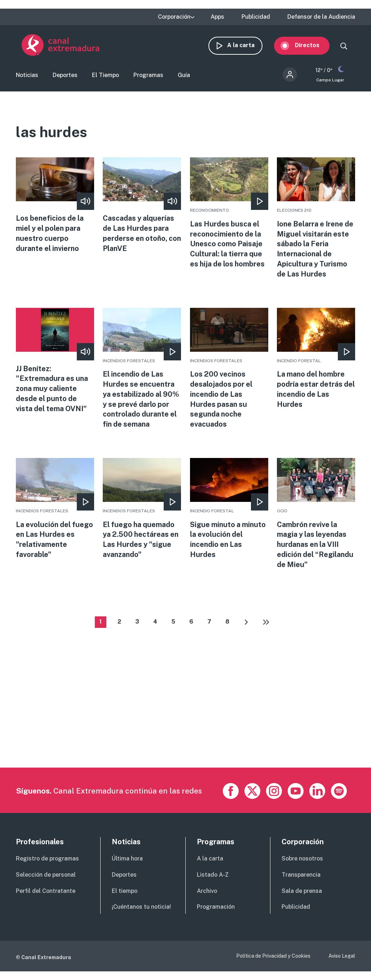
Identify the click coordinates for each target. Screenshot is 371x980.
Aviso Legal (342, 960)
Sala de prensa (302, 894)
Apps (217, 17)
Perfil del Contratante (46, 894)
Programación (216, 911)
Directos (313, 46)
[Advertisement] (185, 721)
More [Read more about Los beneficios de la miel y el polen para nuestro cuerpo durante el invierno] (55, 208)
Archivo (207, 894)
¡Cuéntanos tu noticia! (141, 911)
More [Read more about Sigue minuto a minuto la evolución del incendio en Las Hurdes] (229, 513)
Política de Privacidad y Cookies (273, 960)
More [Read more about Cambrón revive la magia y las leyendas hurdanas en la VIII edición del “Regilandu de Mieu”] (316, 518)
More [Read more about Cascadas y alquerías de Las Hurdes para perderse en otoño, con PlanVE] (142, 208)
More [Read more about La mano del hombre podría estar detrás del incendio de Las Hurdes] (316, 362)
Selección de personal (46, 879)
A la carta (247, 46)
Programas (148, 77)
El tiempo (125, 894)
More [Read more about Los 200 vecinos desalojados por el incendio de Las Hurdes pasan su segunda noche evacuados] (229, 372)
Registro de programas (47, 862)
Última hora (127, 862)
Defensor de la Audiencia (321, 17)
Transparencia (301, 879)
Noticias (27, 77)
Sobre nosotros (302, 862)
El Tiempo (105, 77)
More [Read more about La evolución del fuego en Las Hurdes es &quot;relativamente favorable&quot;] (55, 513)
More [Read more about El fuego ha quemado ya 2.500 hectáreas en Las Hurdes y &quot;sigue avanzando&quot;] (142, 513)
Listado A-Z (213, 879)
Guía (184, 77)
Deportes (65, 77)
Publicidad (256, 17)
